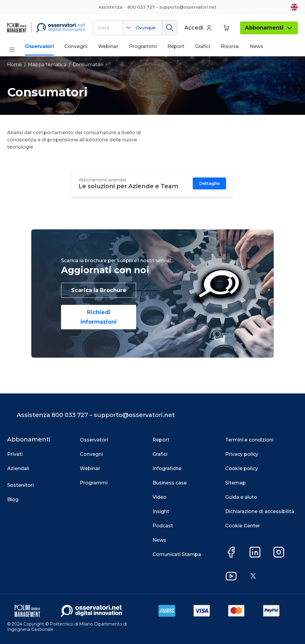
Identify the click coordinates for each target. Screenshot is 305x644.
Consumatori (88, 65)
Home (14, 65)
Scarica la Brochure (99, 290)
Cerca (170, 28)
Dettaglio (210, 183)
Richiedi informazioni (99, 317)
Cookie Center (243, 526)
